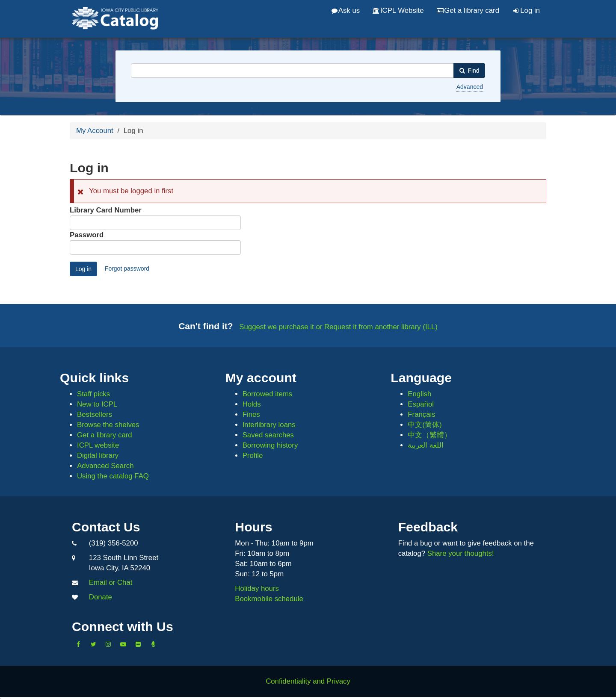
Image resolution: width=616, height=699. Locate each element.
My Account (95, 131)
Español (421, 404)
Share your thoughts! (461, 553)
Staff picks (93, 394)
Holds (252, 404)
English (419, 394)
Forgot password (127, 268)
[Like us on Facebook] (78, 644)
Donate (101, 597)
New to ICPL (97, 404)
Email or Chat (111, 582)
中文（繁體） (429, 435)
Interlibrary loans (269, 425)
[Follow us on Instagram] (108, 644)
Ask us (346, 10)
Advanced (470, 87)
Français (421, 414)
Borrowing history (270, 445)
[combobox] (292, 71)
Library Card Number (106, 210)
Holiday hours (257, 588)
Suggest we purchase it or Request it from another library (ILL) (338, 327)
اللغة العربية (426, 445)
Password (87, 235)
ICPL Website (398, 10)
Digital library (98, 456)
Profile (253, 456)
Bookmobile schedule (269, 599)
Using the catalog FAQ (113, 476)
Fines (251, 414)
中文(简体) (425, 425)
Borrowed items (268, 394)
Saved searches (268, 435)
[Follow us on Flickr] (138, 644)
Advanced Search (105, 466)
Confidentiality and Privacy (308, 681)
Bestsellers (95, 414)
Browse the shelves (108, 425)
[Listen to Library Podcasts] (153, 644)
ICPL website (98, 445)
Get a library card (468, 10)
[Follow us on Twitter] (93, 644)
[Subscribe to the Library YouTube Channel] (123, 644)
